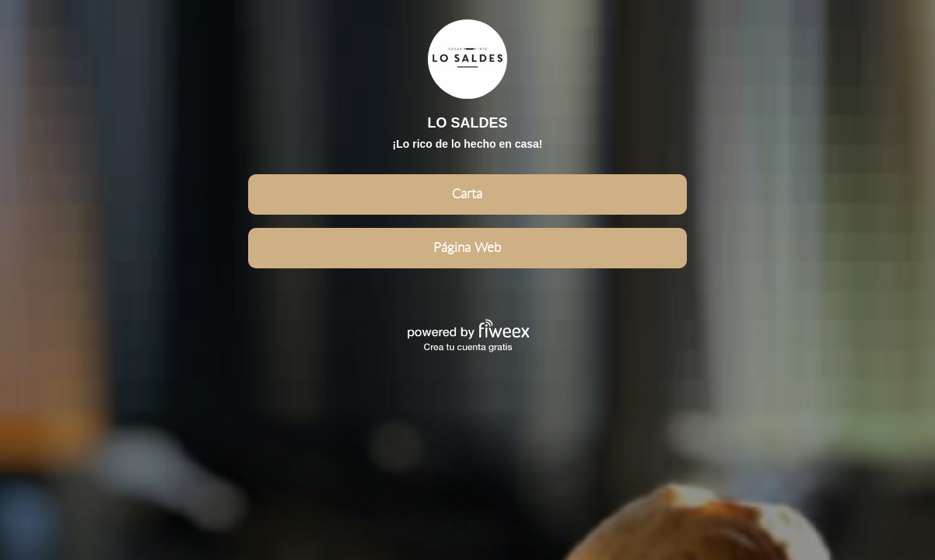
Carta (467, 194)
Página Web (467, 248)
